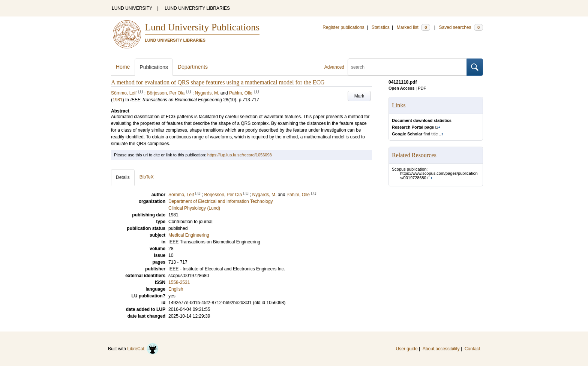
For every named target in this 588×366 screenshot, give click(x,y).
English (176, 289)
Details (123, 177)
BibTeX (147, 177)
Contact (472, 349)
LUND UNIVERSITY (132, 8)
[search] (407, 67)
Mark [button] (359, 96)
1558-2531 (179, 282)
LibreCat (143, 349)
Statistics (381, 27)
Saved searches (461, 27)
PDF (422, 88)
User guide (407, 349)
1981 (118, 100)
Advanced (334, 67)
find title (415, 134)
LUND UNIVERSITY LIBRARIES (197, 8)
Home (123, 67)
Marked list (413, 27)
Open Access (401, 88)
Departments (193, 67)
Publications (154, 67)
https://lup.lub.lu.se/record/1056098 (240, 155)
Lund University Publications (202, 27)
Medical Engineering (189, 235)
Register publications (343, 27)
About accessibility (441, 349)
